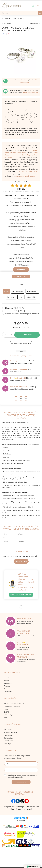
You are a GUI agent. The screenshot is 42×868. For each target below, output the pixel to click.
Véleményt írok (21, 561)
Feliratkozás (21, 782)
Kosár (6, 689)
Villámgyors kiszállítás (19, 369)
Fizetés (6, 710)
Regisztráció (8, 684)
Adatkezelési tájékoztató (12, 707)
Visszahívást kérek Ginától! (21, 595)
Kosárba (28, 335)
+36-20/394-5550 (10, 730)
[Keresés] (21, 13)
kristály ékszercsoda (18, 153)
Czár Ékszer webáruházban (26, 176)
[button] (21, 343)
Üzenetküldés (8, 741)
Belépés (7, 681)
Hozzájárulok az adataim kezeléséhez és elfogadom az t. (22, 776)
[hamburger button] (38, 6)
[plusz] (11, 335)
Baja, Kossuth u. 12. (10, 735)
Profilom (7, 686)
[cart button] (33, 6)
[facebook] (4, 34)
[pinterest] (8, 34)
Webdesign (20, 807)
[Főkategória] (6, 18)
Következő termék (33, 23)
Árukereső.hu (21, 820)
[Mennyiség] (8, 335)
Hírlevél (7, 678)
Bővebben (21, 270)
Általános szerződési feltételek (14, 704)
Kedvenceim (8, 692)
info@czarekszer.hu (30, 93)
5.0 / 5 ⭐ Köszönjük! (18, 378)
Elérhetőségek (9, 715)
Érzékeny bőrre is (17, 361)
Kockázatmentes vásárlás (20, 387)
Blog (6, 718)
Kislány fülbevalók (19, 18)
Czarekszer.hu (30, 807)
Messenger (8, 744)
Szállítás (7, 712)
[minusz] (5, 335)
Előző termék (7, 23)
